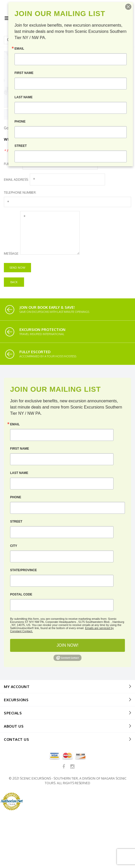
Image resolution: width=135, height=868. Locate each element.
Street (16, 522)
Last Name (19, 473)
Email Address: (16, 180)
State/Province (24, 570)
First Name (20, 449)
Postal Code (21, 594)
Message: (12, 254)
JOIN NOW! (67, 645)
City (14, 546)
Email (15, 424)
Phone (16, 497)
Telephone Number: (20, 193)
